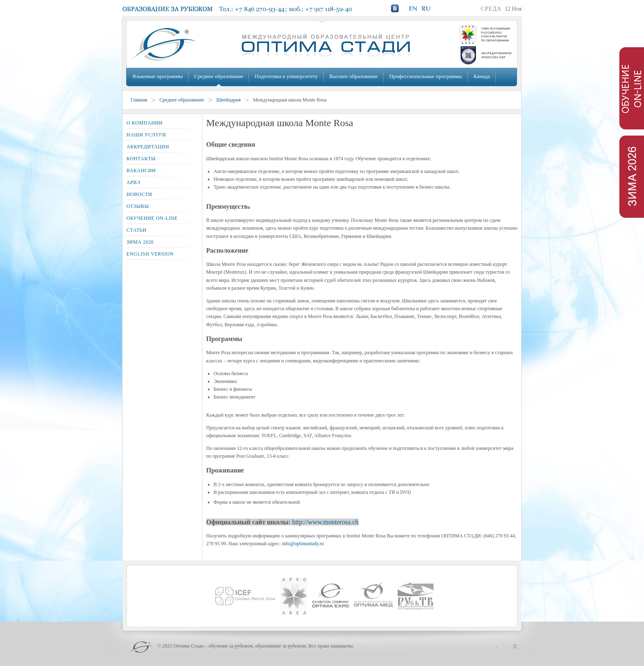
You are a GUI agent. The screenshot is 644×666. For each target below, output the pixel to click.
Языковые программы (158, 76)
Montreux (235, 272)
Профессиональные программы (426, 76)
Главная (139, 100)
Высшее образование (354, 76)
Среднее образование (219, 76)
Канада (482, 76)
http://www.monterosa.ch (325, 522)
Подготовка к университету (286, 76)
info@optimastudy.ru (303, 544)
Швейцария (229, 100)
